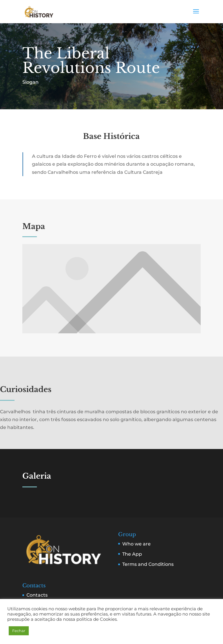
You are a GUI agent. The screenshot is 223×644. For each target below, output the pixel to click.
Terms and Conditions (148, 564)
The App (132, 554)
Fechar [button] (19, 631)
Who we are (136, 544)
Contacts (37, 595)
